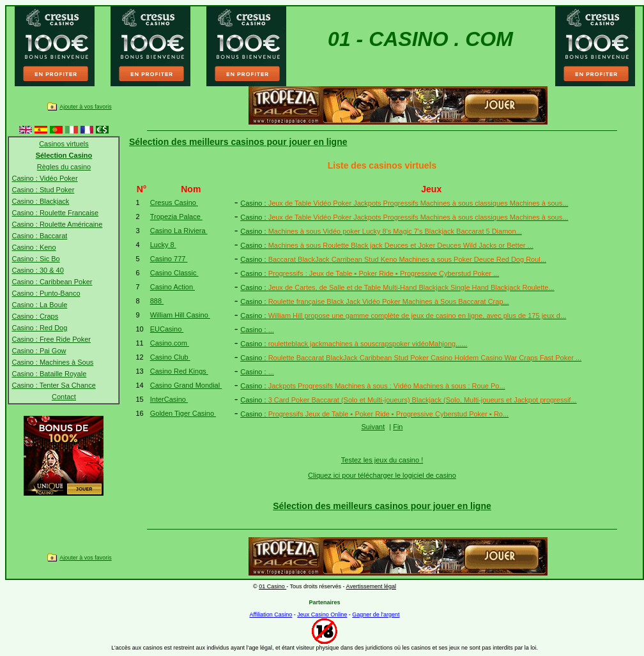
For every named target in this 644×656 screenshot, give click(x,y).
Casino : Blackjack (40, 201)
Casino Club (170, 357)
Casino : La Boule (39, 305)
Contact (64, 397)
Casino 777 (169, 259)
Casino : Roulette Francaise (55, 213)
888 (157, 301)
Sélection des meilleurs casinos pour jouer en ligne (238, 142)
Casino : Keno (34, 247)
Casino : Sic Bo (35, 259)
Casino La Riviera (179, 231)
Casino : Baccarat (39, 236)
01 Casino (272, 586)
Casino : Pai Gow (39, 351)
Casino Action (172, 287)
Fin (398, 427)
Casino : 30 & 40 (37, 270)
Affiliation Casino (271, 614)
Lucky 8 (163, 245)
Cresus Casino (174, 202)
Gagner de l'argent (376, 614)
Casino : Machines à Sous (52, 362)
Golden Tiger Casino (183, 413)
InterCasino (169, 399)
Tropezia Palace (176, 217)
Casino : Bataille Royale (49, 374)
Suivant (373, 427)
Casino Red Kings (179, 371)
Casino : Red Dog (39, 328)
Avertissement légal (371, 586)
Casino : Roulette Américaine (57, 224)
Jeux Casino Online (322, 614)
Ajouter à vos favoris (86, 107)
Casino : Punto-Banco (46, 293)
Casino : (404, 203)
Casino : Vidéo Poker (44, 178)
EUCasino (167, 329)
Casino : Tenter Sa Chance (53, 385)
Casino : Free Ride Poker (51, 339)
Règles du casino (64, 167)
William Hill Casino (180, 315)
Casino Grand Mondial (186, 385)
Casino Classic (174, 273)
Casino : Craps (35, 316)
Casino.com (170, 343)
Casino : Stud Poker (43, 190)
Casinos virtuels (64, 144)
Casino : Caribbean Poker (52, 282)
